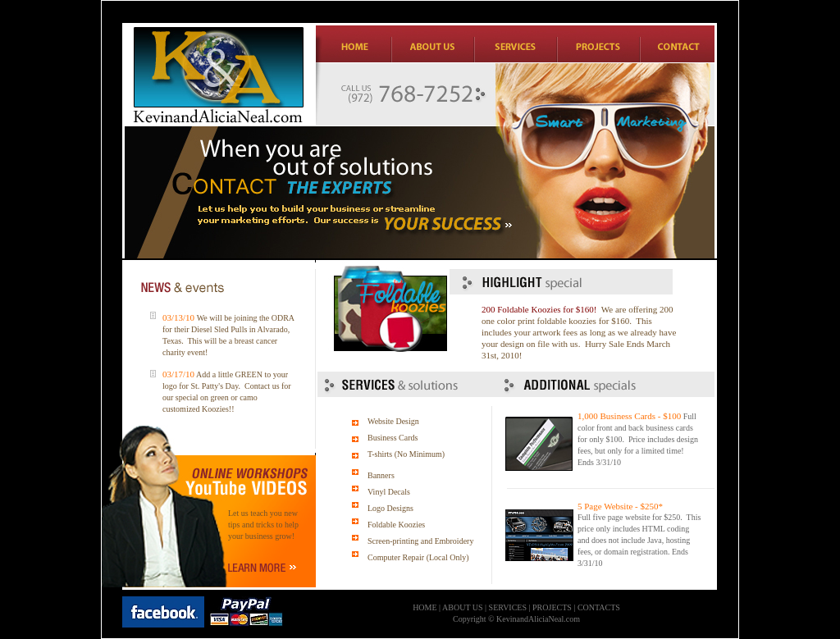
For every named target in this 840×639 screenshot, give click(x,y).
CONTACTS (599, 607)
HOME (425, 607)
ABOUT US (463, 607)
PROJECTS (552, 607)
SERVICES (508, 607)
